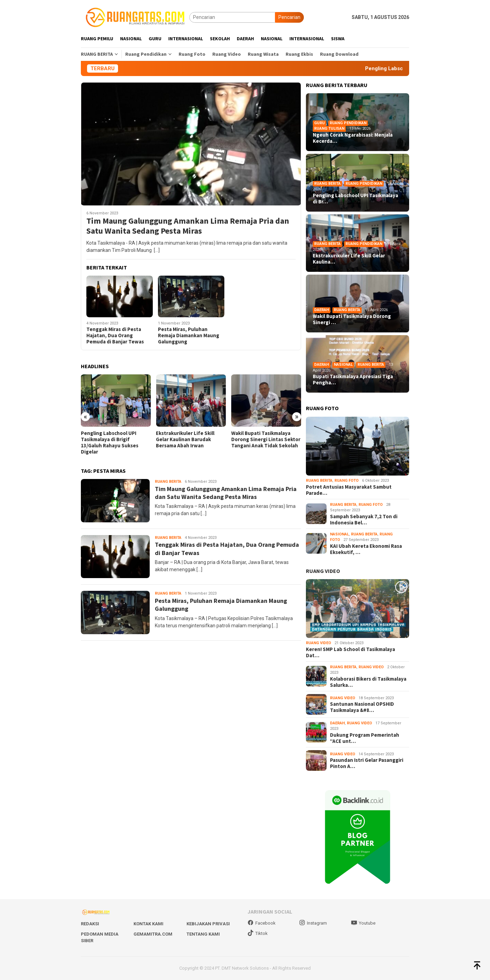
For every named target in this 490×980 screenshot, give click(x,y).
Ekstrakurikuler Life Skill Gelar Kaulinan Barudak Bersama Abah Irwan (185, 439)
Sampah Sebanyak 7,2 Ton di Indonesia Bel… (364, 520)
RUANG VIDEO (323, 571)
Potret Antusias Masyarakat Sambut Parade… (349, 490)
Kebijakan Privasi (208, 924)
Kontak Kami (148, 924)
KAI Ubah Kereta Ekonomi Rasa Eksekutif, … (366, 549)
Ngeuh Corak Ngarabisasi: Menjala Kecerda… (353, 138)
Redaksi (90, 924)
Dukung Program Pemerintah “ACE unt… (365, 738)
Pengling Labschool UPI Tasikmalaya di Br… (355, 199)
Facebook (262, 923)
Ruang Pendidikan (348, 123)
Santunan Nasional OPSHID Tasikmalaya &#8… (362, 707)
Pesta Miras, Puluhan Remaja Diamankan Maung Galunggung (189, 335)
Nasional (343, 365)
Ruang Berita (168, 482)
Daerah (322, 310)
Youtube (363, 923)
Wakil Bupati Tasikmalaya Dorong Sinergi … (352, 319)
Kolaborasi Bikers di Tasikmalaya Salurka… (368, 682)
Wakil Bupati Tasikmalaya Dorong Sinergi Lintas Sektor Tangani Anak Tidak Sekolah (266, 439)
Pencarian (289, 17)
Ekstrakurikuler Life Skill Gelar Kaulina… (349, 259)
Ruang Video (318, 643)
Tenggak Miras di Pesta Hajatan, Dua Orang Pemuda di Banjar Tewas (115, 335)
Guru (319, 123)
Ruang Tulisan (329, 129)
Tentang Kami (203, 934)
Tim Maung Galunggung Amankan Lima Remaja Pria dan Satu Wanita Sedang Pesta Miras (188, 226)
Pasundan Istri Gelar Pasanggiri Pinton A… (367, 763)
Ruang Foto (347, 481)
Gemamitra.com (153, 934)
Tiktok (258, 933)
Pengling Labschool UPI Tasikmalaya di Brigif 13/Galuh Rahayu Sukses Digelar (110, 443)
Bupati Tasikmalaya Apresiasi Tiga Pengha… (353, 380)
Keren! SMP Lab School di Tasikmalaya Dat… (350, 652)
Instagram (313, 923)
